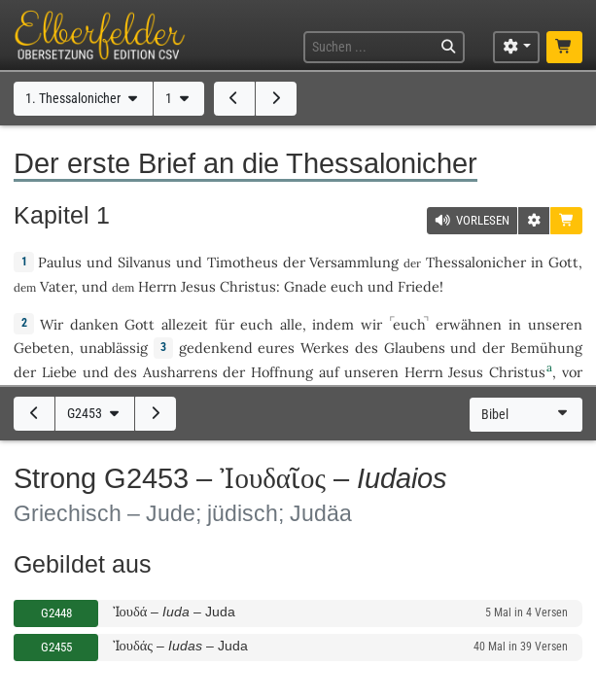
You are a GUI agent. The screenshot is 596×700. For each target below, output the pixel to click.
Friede (419, 286)
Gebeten (42, 348)
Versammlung (354, 262)
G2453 (95, 414)
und (100, 262)
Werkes (325, 348)
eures (276, 348)
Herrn (158, 286)
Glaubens (415, 348)
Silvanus (144, 262)
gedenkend (216, 348)
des (367, 348)
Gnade (305, 286)
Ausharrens (180, 372)
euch (347, 286)
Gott (563, 262)
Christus (248, 286)
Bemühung (546, 348)
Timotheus (243, 262)
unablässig (114, 348)
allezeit (185, 324)
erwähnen (469, 324)
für (225, 324)
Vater (57, 286)
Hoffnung (282, 372)
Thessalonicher (476, 262)
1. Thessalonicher (83, 99)
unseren (555, 324)
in (537, 262)
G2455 (56, 647)
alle (291, 324)
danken (94, 324)
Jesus (198, 286)
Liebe (59, 372)
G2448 (56, 613)
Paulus (60, 262)
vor (572, 372)
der (294, 262)
